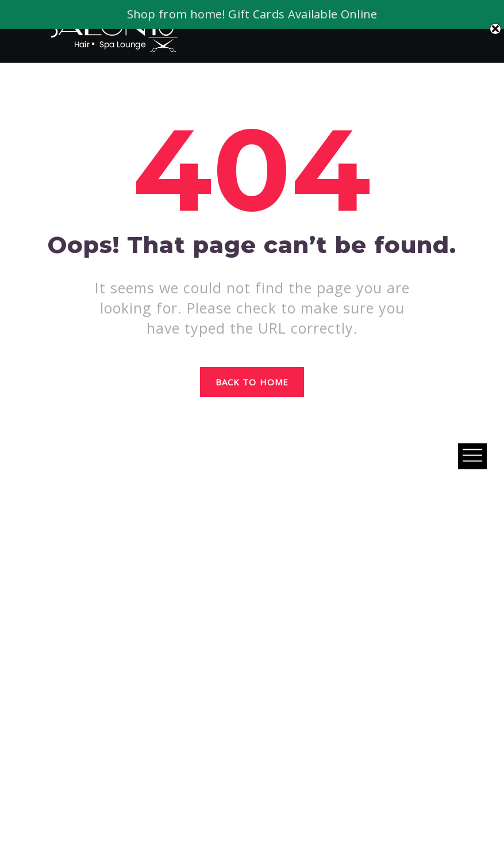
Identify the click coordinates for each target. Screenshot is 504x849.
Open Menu (472, 456)
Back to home (252, 382)
